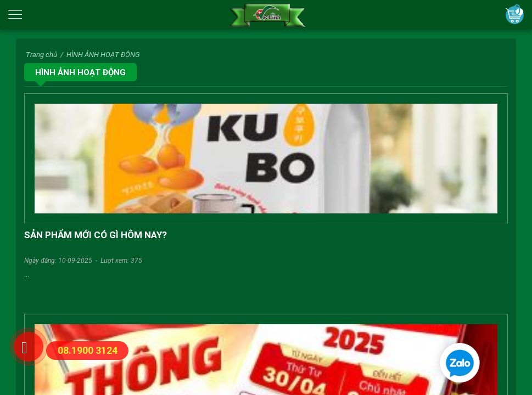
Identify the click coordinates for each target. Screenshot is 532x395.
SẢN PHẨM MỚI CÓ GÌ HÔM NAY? (96, 235)
